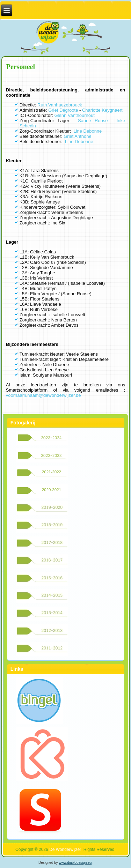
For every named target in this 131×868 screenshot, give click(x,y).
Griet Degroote (63, 110)
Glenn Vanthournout (74, 115)
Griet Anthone (78, 136)
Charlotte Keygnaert (102, 110)
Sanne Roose (93, 121)
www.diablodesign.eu (75, 863)
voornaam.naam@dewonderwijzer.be (43, 395)
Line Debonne (88, 131)
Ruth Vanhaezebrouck (60, 105)
